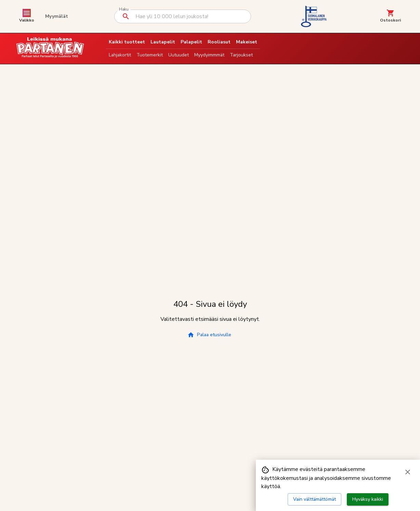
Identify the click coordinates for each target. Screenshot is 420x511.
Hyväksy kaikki (368, 499)
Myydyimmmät (209, 55)
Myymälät (57, 16)
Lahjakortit (120, 55)
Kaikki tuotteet (127, 42)
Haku (124, 9)
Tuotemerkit (150, 55)
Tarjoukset (241, 55)
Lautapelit (163, 42)
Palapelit (191, 42)
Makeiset (247, 42)
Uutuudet (179, 55)
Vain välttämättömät (314, 499)
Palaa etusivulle (209, 335)
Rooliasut (219, 42)
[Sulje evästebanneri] (408, 472)
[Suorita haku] (126, 16)
